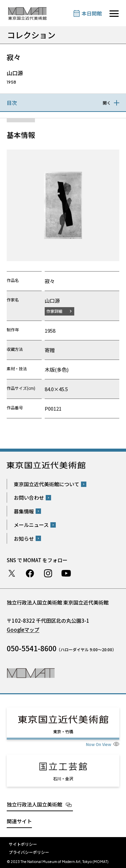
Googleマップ (23, 630)
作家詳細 (54, 311)
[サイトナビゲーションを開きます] (114, 14)
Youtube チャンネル (66, 573)
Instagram (48, 573)
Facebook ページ (30, 573)
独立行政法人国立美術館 (34, 804)
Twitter (12, 573)
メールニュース (31, 525)
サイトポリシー (23, 844)
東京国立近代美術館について (47, 484)
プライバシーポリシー (29, 852)
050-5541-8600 (32, 648)
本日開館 (92, 13)
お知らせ (24, 539)
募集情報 (24, 511)
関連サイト (19, 821)
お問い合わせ (29, 498)
